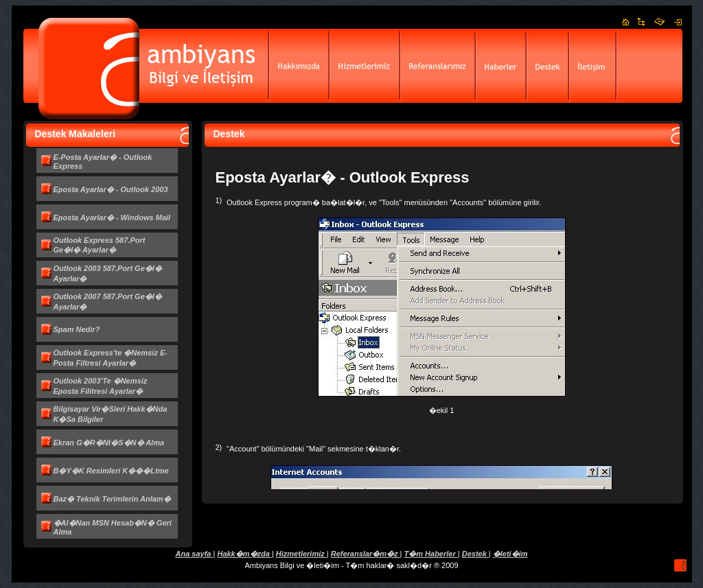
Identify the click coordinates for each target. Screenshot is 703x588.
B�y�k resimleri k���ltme (111, 471)
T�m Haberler (431, 554)
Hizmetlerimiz (301, 554)
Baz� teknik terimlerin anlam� (112, 499)
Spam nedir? (77, 329)
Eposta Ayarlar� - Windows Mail (112, 217)
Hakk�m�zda (244, 554)
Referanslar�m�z (366, 554)
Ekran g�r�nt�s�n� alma (109, 443)
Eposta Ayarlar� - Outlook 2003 (111, 189)
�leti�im (510, 554)
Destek (475, 554)
